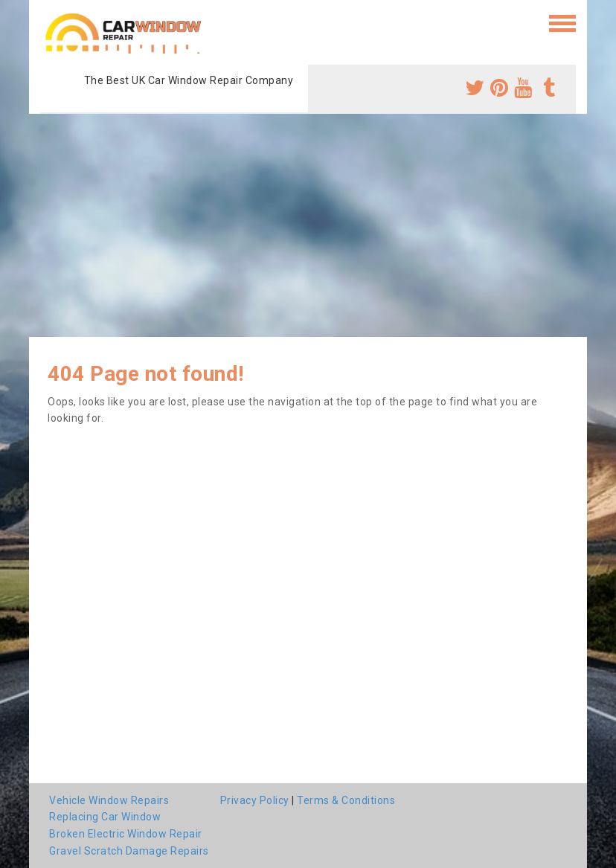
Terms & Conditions (346, 800)
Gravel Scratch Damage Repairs (129, 851)
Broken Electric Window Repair (126, 834)
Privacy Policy (255, 800)
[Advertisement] (308, 225)
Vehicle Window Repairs (109, 800)
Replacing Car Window (105, 817)
